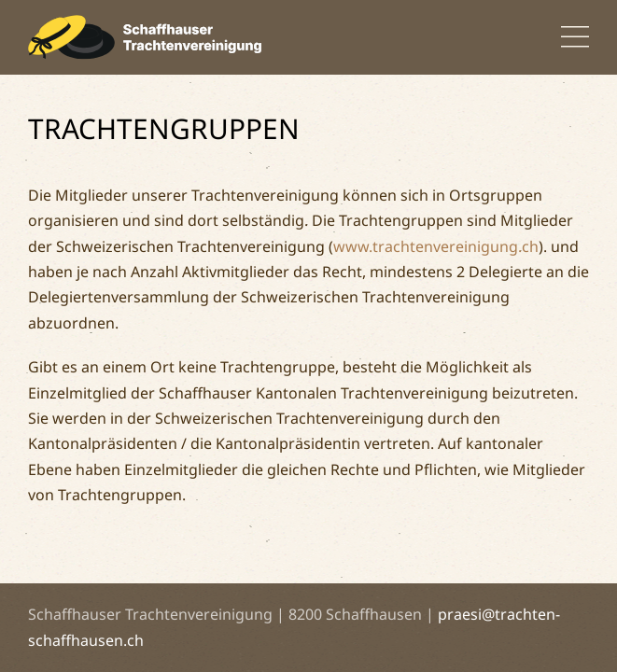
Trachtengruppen (164, 128)
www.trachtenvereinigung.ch (436, 246)
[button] (575, 37)
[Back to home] (145, 37)
